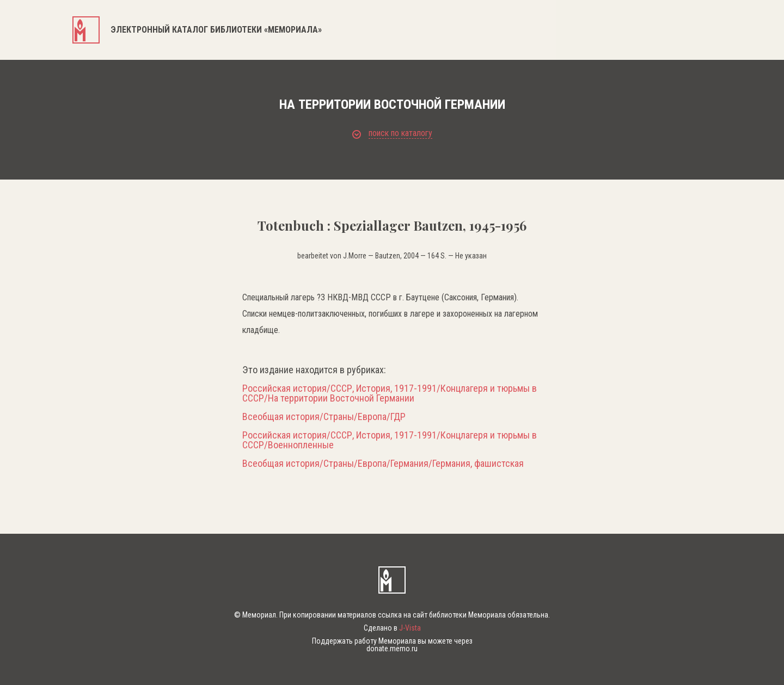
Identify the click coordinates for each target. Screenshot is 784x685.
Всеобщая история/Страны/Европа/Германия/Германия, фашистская (383, 464)
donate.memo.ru (392, 649)
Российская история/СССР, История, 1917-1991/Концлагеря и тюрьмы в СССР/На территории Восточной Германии (390, 393)
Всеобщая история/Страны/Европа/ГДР (324, 417)
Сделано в (392, 628)
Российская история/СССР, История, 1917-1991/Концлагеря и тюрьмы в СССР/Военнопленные (390, 440)
